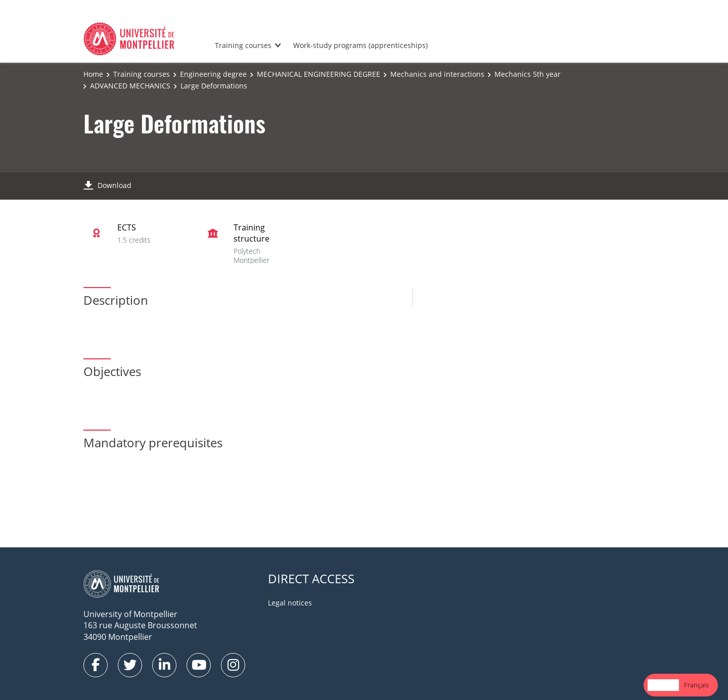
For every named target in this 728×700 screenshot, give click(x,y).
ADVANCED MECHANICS (130, 86)
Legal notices (290, 603)
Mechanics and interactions (437, 74)
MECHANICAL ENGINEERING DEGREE (318, 74)
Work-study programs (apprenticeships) (360, 45)
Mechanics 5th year (528, 74)
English (663, 685)
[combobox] (663, 685)
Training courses (243, 45)
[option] (696, 685)
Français (696, 685)
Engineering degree (213, 74)
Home (93, 74)
